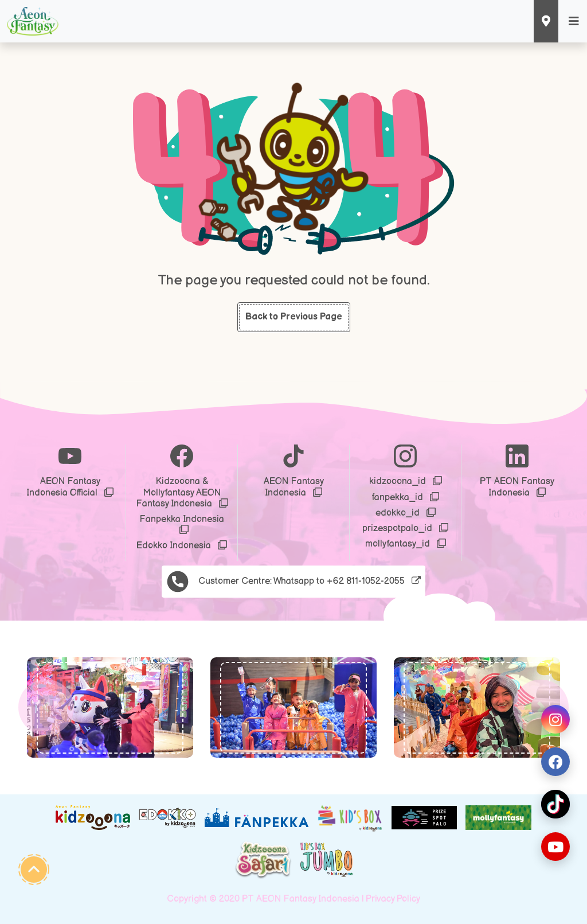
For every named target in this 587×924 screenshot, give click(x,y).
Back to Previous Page (294, 317)
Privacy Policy (393, 899)
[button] (46, 707)
